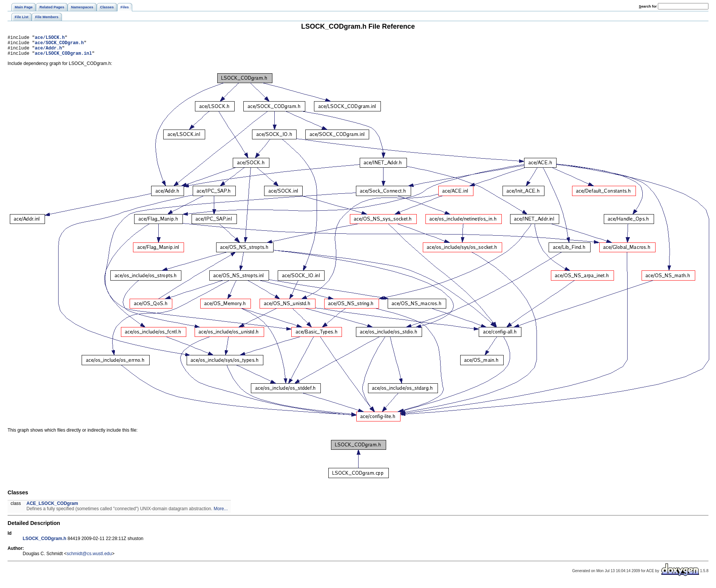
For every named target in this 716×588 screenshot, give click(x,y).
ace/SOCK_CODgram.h (59, 45)
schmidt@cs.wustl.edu (89, 558)
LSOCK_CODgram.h (44, 543)
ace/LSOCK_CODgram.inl (63, 58)
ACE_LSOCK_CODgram (52, 508)
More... (220, 513)
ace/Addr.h (48, 51)
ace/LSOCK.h (50, 38)
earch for (648, 6)
